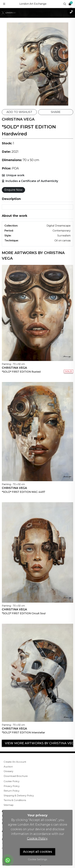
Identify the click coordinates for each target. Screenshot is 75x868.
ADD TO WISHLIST (19, 112)
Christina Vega (14, 368)
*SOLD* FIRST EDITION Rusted (21, 372)
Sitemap (9, 805)
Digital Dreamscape (59, 226)
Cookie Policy (12, 781)
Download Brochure (16, 776)
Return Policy (12, 791)
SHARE (56, 112)
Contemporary (62, 231)
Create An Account (15, 762)
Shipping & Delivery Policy (19, 796)
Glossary (8, 771)
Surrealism (64, 236)
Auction (8, 767)
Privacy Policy (12, 786)
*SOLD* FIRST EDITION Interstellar (23, 733)
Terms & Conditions (15, 800)
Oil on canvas (62, 241)
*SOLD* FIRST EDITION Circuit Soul (24, 613)
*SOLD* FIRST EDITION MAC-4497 (23, 492)
